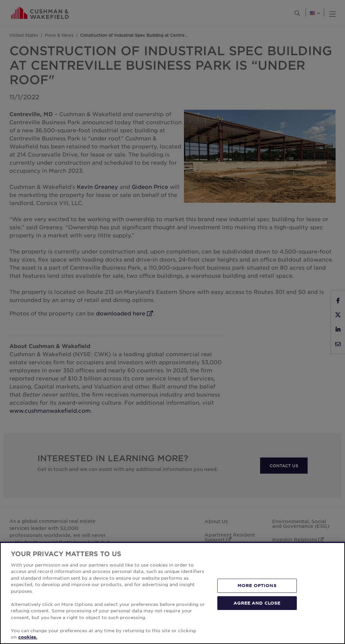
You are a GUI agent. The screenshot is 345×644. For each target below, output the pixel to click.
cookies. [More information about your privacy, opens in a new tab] (28, 637)
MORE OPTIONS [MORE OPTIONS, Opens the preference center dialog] (257, 585)
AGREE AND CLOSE (257, 603)
